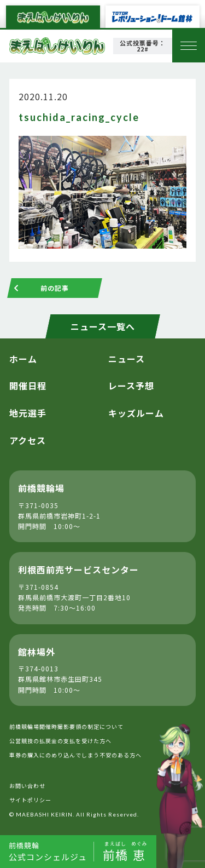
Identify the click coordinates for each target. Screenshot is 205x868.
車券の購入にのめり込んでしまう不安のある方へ (75, 755)
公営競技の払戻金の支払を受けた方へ (60, 741)
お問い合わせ (27, 786)
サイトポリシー (30, 800)
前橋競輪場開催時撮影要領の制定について (66, 726)
